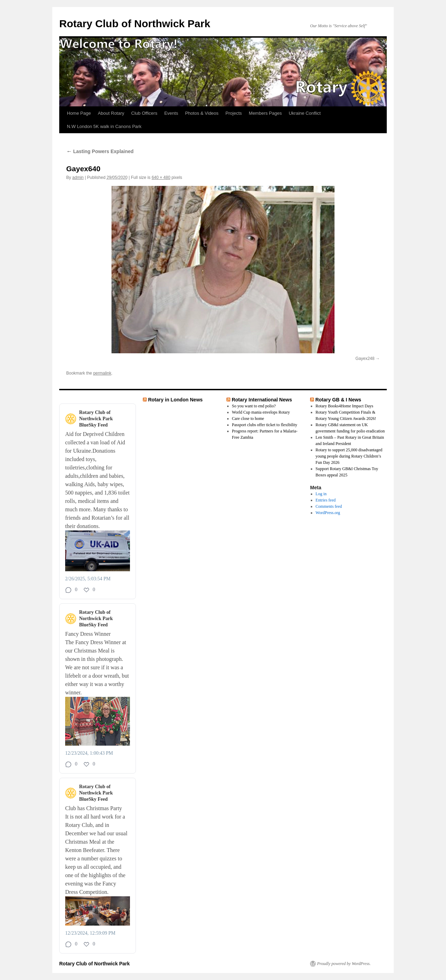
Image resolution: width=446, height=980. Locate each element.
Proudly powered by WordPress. (344, 964)
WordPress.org (328, 513)
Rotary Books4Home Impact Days (345, 406)
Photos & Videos (202, 113)
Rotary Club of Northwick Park (135, 24)
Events (171, 113)
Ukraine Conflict (305, 113)
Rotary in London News (175, 400)
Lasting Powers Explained (100, 151)
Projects (234, 113)
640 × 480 (161, 178)
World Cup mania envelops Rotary (261, 412)
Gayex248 (365, 359)
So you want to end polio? (254, 406)
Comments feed (329, 506)
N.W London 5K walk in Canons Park (104, 126)
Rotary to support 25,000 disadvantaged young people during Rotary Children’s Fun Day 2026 (349, 456)
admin (78, 178)
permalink (102, 373)
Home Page (79, 113)
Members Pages (265, 113)
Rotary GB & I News (338, 400)
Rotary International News (262, 400)
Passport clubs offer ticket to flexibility (265, 425)
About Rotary (111, 113)
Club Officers (144, 113)
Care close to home (248, 419)
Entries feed (326, 500)
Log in (321, 494)
